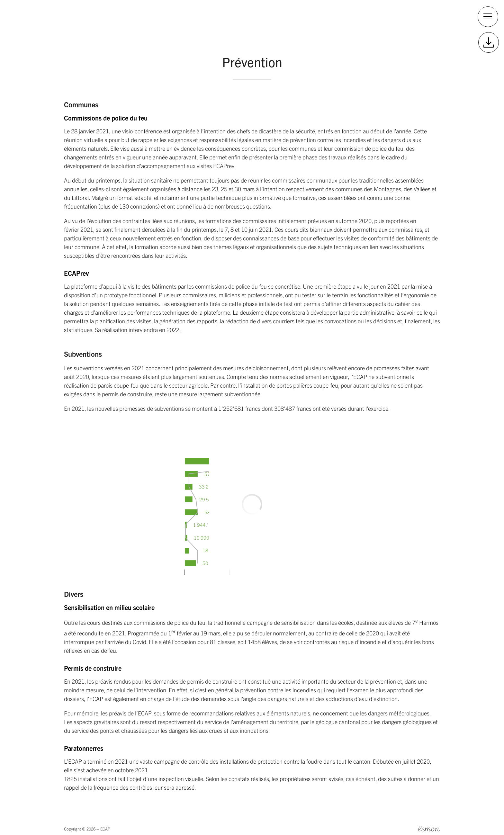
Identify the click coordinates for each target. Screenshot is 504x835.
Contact (422, 18)
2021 (174, 18)
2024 (101, 18)
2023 (125, 18)
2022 (149, 18)
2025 (76, 18)
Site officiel (380, 18)
